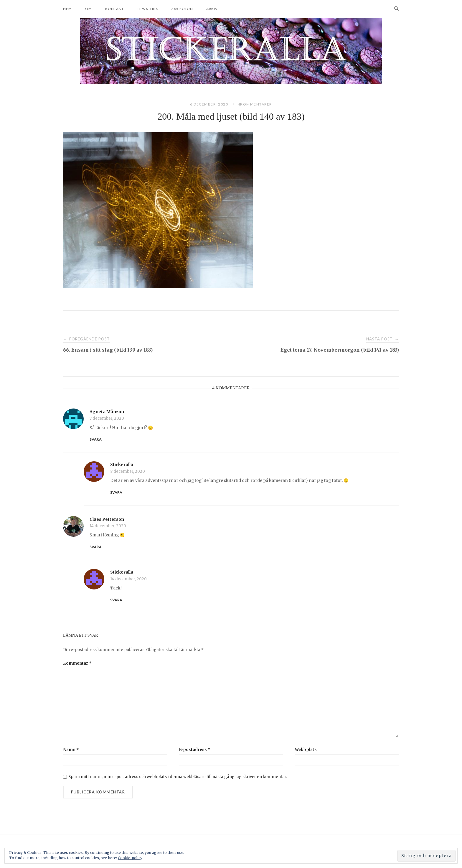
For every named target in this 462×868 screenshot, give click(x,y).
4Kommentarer (255, 104)
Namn (71, 750)
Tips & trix (148, 9)
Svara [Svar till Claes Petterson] (96, 547)
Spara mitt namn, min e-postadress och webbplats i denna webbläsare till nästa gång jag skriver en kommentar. (178, 777)
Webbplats (306, 750)
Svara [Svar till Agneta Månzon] (96, 439)
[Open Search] (396, 9)
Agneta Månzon (107, 412)
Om (89, 9)
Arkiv (212, 9)
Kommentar (77, 663)
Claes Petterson (107, 519)
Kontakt (114, 9)
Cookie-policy (130, 858)
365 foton (182, 9)
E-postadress (195, 750)
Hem (67, 9)
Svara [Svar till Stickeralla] (116, 492)
